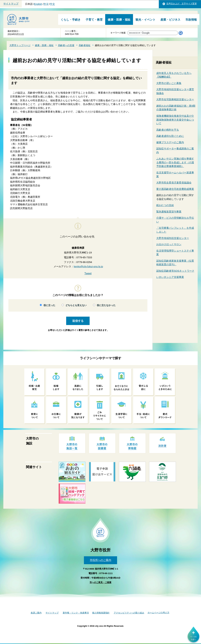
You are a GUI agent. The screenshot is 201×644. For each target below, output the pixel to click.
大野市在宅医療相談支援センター (175, 99)
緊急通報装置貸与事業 (169, 212)
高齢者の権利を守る (168, 130)
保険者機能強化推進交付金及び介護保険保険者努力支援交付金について (175, 120)
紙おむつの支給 (165, 205)
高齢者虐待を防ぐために (170, 136)
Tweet (88, 273)
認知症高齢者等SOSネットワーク (175, 271)
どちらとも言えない (76, 305)
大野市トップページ (20, 45)
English (38, 4)
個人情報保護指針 (101, 613)
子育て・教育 (94, 20)
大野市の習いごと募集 (169, 83)
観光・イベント (145, 20)
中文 (52, 4)
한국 (46, 4)
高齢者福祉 (85, 45)
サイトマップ (11, 4)
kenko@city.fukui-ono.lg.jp (88, 266)
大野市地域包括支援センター (173, 238)
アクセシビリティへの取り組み (129, 613)
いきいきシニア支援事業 (170, 277)
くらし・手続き (71, 20)
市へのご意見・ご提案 (100, 582)
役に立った (49, 305)
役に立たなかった (106, 305)
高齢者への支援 (66, 45)
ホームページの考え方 (158, 613)
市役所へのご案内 (100, 560)
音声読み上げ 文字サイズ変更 (182, 4)
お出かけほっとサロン (169, 244)
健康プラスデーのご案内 (170, 142)
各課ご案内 (36, 613)
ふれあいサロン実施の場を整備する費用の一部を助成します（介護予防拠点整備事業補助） (175, 162)
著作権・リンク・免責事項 (76, 613)
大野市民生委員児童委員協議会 (174, 183)
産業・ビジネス (170, 20)
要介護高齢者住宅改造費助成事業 (175, 189)
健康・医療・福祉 (119, 20)
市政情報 (191, 20)
